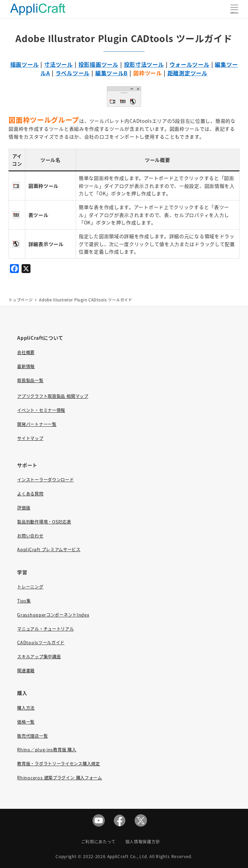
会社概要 (26, 352)
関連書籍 (26, 671)
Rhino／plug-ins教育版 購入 (47, 750)
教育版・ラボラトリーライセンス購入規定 (58, 764)
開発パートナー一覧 (37, 424)
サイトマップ (30, 438)
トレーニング (30, 587)
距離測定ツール (188, 73)
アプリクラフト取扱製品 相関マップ (53, 396)
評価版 (24, 508)
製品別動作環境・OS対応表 (44, 522)
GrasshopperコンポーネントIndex (53, 615)
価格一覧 (26, 722)
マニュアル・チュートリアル (45, 629)
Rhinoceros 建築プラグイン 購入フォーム (59, 778)
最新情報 (26, 366)
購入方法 (26, 708)
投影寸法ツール (144, 64)
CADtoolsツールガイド (41, 643)
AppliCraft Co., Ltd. (128, 856)
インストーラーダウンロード (45, 480)
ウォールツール (190, 64)
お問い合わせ (30, 536)
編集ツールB (111, 73)
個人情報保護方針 (143, 841)
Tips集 (24, 601)
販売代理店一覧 (32, 736)
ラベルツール (73, 73)
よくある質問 (30, 494)
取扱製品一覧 (30, 380)
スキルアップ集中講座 (39, 657)
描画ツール (25, 64)
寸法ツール (59, 64)
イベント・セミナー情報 (41, 410)
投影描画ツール (98, 64)
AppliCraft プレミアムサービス (49, 549)
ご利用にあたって (98, 841)
